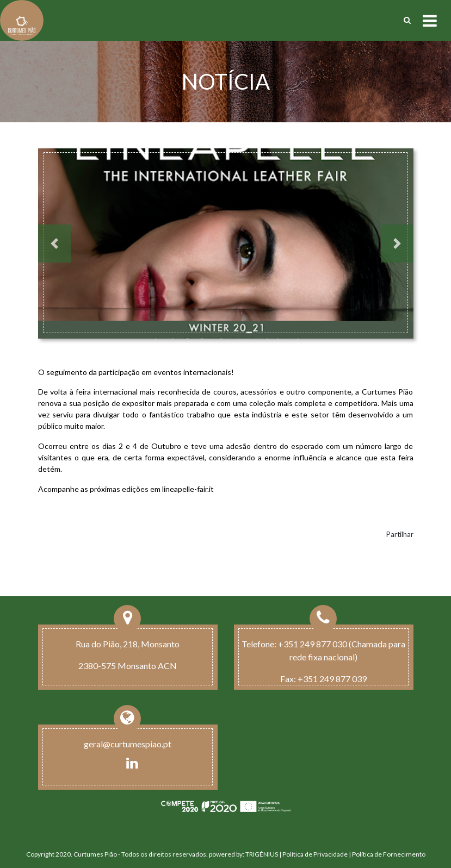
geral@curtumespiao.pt (128, 744)
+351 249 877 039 (332, 679)
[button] (54, 243)
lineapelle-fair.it (188, 489)
